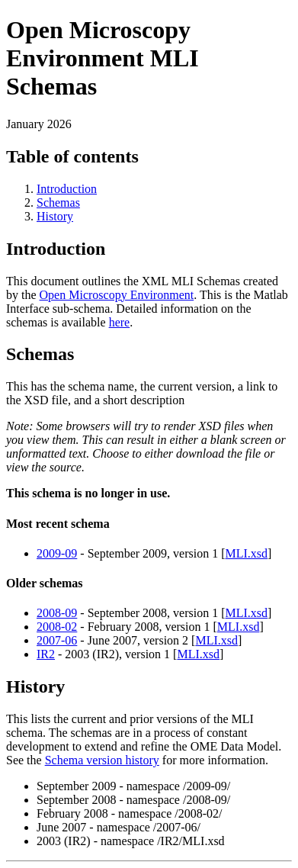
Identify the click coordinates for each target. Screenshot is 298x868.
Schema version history (102, 760)
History (55, 216)
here (120, 322)
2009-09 (57, 553)
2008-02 (57, 627)
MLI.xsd (247, 553)
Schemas (58, 203)
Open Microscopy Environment (117, 295)
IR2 (46, 654)
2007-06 (57, 640)
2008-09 (57, 613)
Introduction (67, 189)
